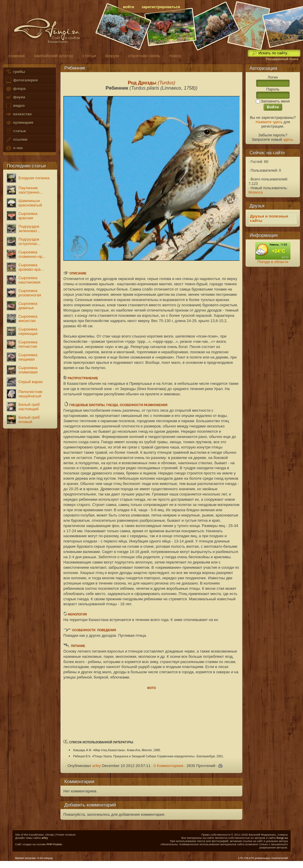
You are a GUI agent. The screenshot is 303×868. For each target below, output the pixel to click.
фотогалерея (21, 80)
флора (15, 89)
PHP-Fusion (54, 844)
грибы (15, 72)
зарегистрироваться (161, 7)
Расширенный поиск (282, 59)
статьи (16, 131)
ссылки (16, 140)
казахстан (18, 114)
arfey (96, 766)
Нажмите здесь (269, 122)
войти (128, 7)
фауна (15, 97)
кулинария (19, 123)
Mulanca (256, 192)
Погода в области (273, 262)
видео (15, 106)
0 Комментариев (168, 766)
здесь (288, 139)
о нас (14, 148)
